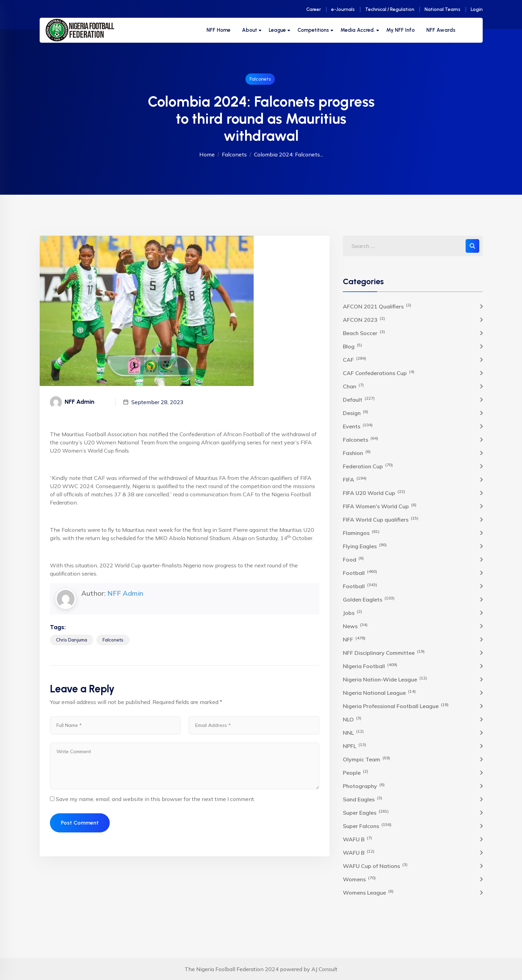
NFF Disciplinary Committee (384, 652)
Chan (353, 386)
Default (359, 399)
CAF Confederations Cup (379, 373)
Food (353, 559)
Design (356, 413)
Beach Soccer (364, 333)
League (277, 30)
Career (314, 9)
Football (360, 572)
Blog (352, 346)
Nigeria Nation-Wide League (385, 679)
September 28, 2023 (157, 402)
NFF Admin (125, 593)
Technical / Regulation (390, 9)
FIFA (355, 479)
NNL (353, 732)
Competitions (313, 30)
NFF (354, 639)
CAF (354, 359)
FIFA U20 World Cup (374, 493)
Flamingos (361, 533)
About (250, 30)
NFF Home (218, 30)
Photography (364, 786)
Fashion (357, 453)
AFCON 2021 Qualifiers (377, 306)
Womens (359, 879)
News (355, 626)
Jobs (352, 612)
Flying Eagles (365, 546)
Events (358, 426)
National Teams (443, 9)
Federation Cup (368, 466)
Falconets (260, 79)
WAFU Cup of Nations (375, 866)
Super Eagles (366, 812)
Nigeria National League (379, 692)
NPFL (354, 746)
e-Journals (343, 9)
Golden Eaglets (369, 599)
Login (477, 9)
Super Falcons (367, 826)
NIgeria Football (370, 666)
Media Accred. (358, 30)
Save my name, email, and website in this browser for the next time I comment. (155, 799)
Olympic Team (366, 759)
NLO (352, 719)
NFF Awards (441, 30)
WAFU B (357, 839)
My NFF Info (400, 30)
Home (207, 154)
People (356, 772)
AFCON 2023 (364, 319)
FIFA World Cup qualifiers (381, 519)
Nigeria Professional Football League (396, 706)
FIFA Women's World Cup (380, 506)
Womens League (368, 892)
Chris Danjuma (72, 640)
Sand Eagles (363, 799)
